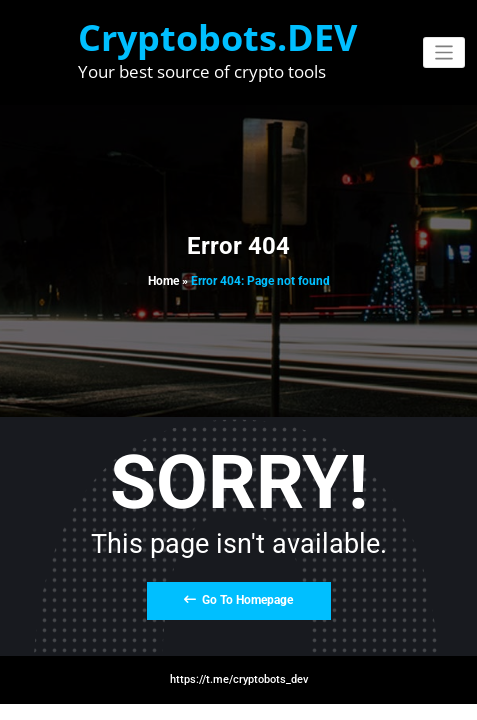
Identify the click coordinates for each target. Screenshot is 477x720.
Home (163, 281)
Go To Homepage (238, 600)
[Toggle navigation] (444, 52)
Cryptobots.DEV (217, 37)
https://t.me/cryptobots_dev (239, 679)
